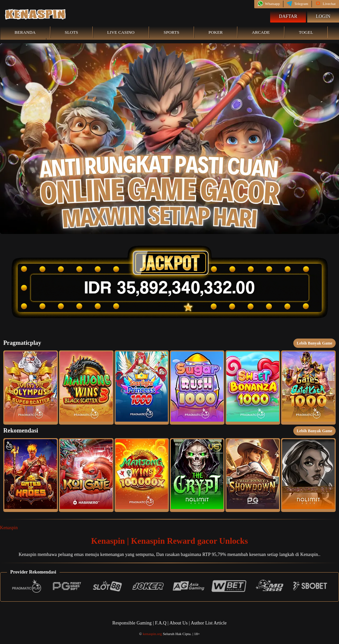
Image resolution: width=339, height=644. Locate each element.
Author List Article (209, 623)
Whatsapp (269, 4)
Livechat (325, 4)
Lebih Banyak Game (315, 343)
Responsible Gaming (132, 623)
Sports (171, 32)
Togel (306, 32)
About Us (179, 623)
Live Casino (121, 32)
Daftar (288, 16)
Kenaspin (9, 528)
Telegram (297, 4)
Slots (72, 32)
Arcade (261, 32)
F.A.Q (161, 623)
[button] (31, 388)
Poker (216, 32)
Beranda (25, 32)
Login (323, 16)
